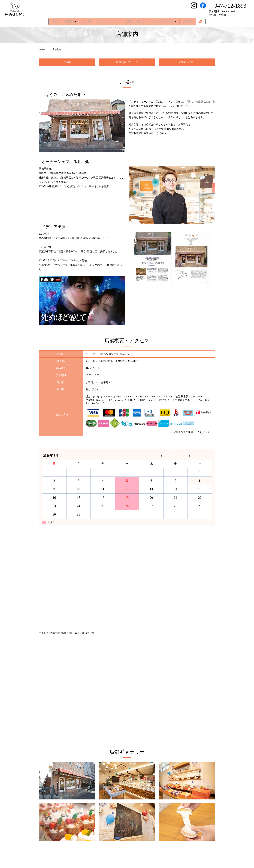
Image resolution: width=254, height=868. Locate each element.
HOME (48, 20)
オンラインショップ (108, 20)
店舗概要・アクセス (127, 62)
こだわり (84, 20)
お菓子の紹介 (135, 20)
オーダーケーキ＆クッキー (166, 20)
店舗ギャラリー (187, 62)
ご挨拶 (67, 62)
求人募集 (195, 20)
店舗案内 (65, 20)
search (209, 20)
